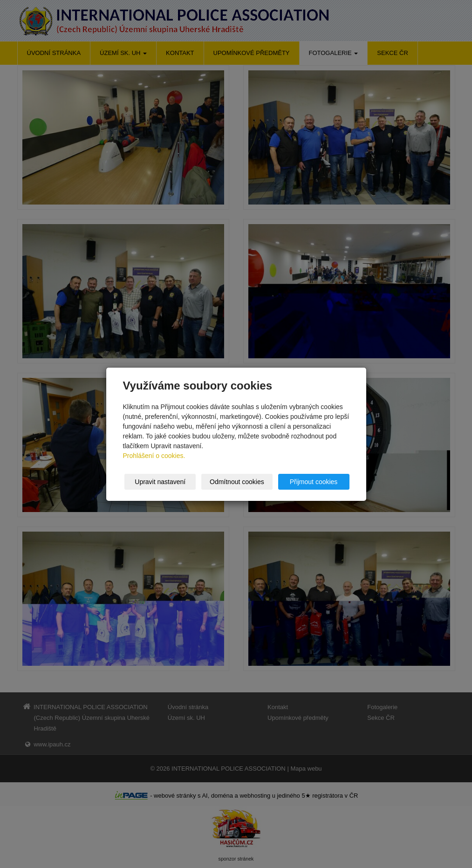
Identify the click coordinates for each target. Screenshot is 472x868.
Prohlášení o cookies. (154, 456)
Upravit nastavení (160, 482)
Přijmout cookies (314, 482)
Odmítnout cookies (237, 482)
